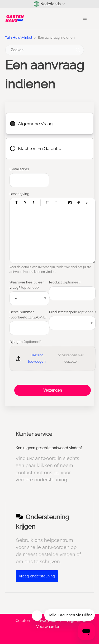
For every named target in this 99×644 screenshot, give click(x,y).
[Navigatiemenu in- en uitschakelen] (85, 18)
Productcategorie (72, 312)
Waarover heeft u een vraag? (27, 285)
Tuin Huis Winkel (19, 38)
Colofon (23, 621)
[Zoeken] (45, 50)
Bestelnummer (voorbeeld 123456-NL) (28, 315)
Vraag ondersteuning (37, 576)
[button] (17, 203)
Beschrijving (19, 194)
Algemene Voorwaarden (61, 624)
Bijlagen (25, 342)
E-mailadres (19, 169)
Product (65, 282)
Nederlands (49, 4)
